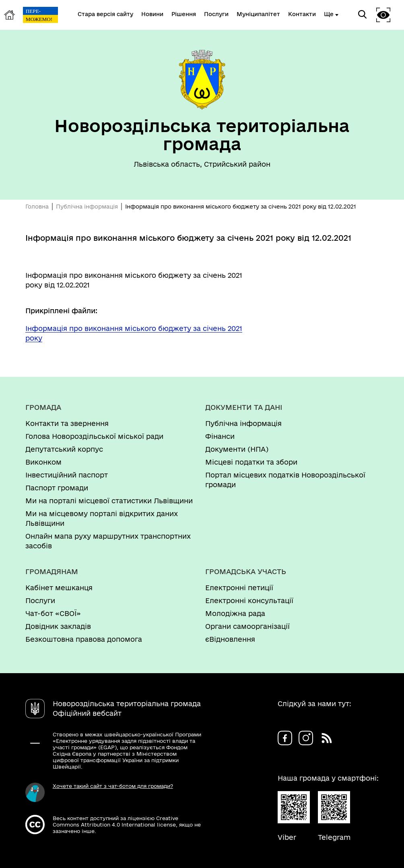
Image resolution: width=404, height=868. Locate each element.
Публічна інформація (87, 207)
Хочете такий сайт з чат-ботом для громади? (113, 786)
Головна (37, 207)
